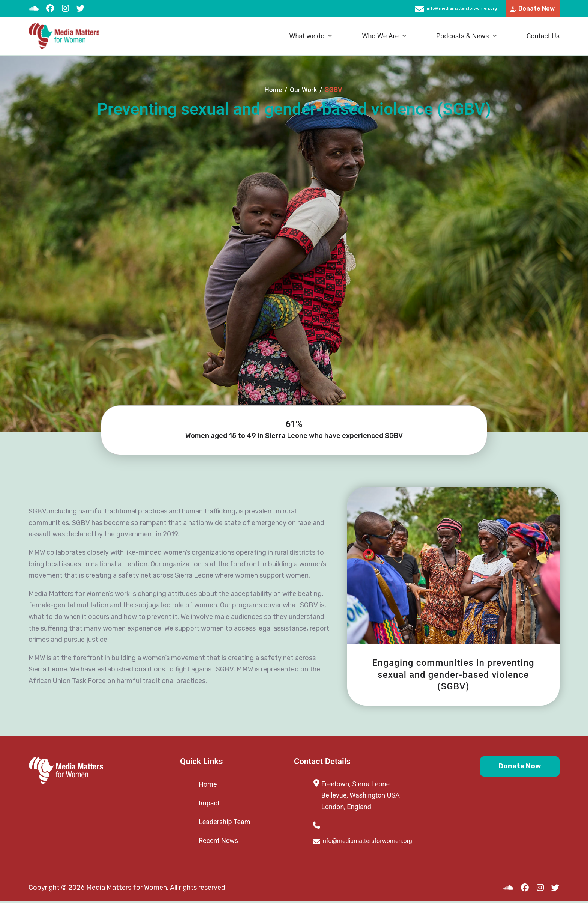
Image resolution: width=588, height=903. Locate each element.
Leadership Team (225, 822)
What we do (307, 38)
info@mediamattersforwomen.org (442, 9)
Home (273, 90)
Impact (209, 803)
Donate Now (514, 768)
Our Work (304, 90)
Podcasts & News (463, 38)
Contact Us (543, 38)
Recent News (218, 841)
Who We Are (380, 38)
